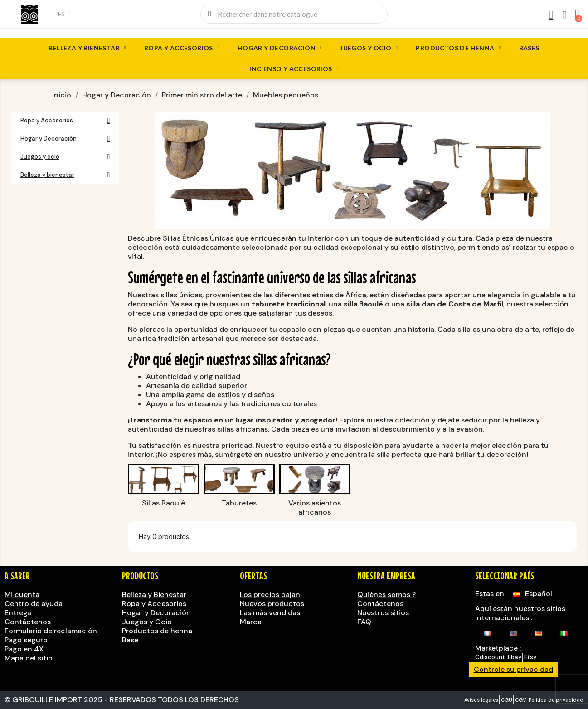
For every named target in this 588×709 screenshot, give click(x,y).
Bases (529, 48)
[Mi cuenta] (550, 15)
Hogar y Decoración (280, 48)
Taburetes (239, 503)
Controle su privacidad (513, 669)
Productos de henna (458, 48)
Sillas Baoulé (163, 503)
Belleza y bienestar (87, 48)
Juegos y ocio (369, 48)
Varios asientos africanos (315, 508)
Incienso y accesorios (294, 69)
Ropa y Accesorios (182, 48)
